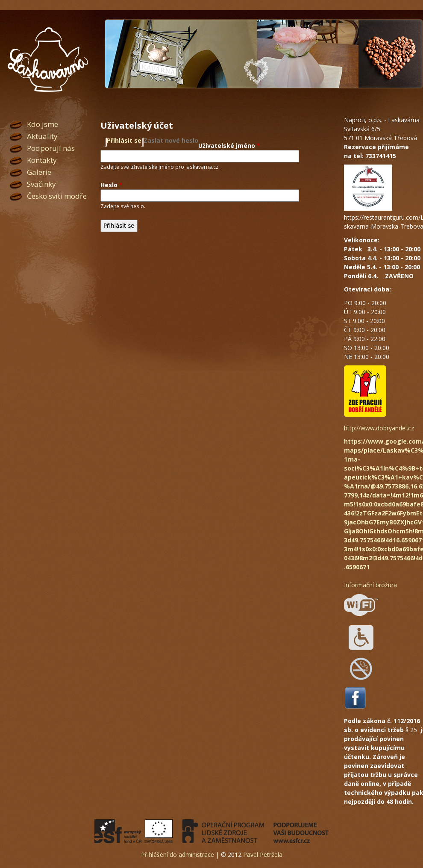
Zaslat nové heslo (171, 140)
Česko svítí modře (57, 196)
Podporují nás (51, 148)
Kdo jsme (43, 124)
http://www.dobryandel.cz (379, 428)
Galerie (39, 172)
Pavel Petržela (263, 855)
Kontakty (42, 160)
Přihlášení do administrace (178, 855)
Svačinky (41, 184)
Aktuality (42, 136)
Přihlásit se (124, 140)
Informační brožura (370, 585)
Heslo (112, 185)
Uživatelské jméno (229, 146)
